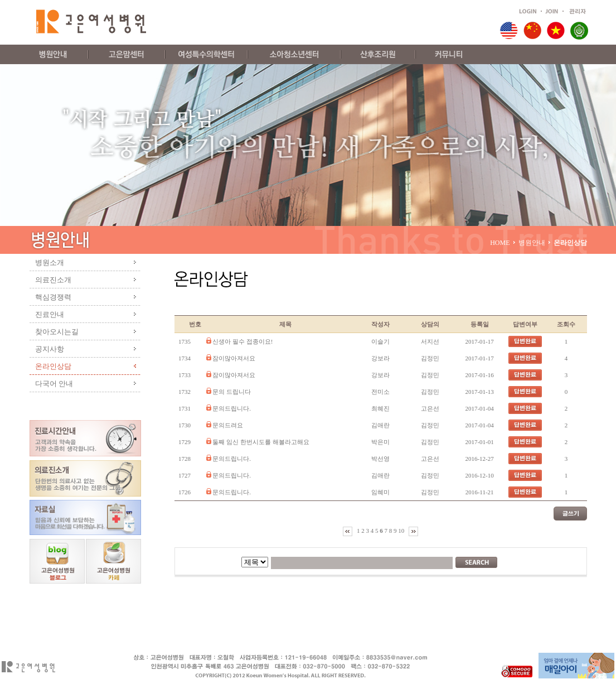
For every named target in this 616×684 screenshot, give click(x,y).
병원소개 (50, 262)
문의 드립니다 (232, 392)
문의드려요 (228, 425)
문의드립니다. (232, 408)
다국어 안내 (54, 384)
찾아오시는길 (57, 332)
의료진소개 (53, 280)
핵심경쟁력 (53, 297)
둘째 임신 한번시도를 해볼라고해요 (261, 442)
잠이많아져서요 (234, 358)
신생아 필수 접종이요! (242, 341)
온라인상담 (53, 366)
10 (402, 531)
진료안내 (50, 314)
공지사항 (50, 349)
